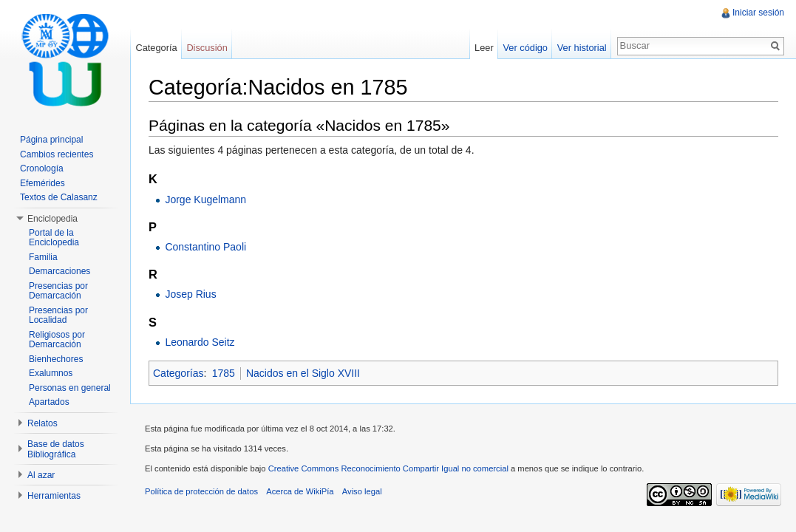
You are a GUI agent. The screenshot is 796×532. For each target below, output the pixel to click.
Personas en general (70, 388)
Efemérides (42, 183)
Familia (43, 257)
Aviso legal (362, 491)
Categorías (178, 373)
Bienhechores (56, 359)
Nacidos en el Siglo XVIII (303, 373)
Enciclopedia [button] (52, 219)
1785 (224, 373)
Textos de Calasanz (59, 197)
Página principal (51, 140)
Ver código (525, 48)
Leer (484, 48)
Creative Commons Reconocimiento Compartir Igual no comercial (388, 468)
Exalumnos (51, 373)
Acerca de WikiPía (300, 491)
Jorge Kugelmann (205, 199)
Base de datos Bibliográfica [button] (56, 449)
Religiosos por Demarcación (57, 340)
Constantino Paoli (205, 247)
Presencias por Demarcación (58, 291)
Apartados (49, 402)
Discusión (207, 48)
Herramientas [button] (54, 496)
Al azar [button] (41, 475)
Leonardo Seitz (200, 342)
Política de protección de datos (201, 491)
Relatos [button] (42, 423)
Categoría (156, 48)
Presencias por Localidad (58, 316)
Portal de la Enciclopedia (54, 238)
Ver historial (582, 48)
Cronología (42, 168)
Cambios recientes (57, 154)
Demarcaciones (59, 271)
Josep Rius (190, 294)
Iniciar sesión (758, 13)
